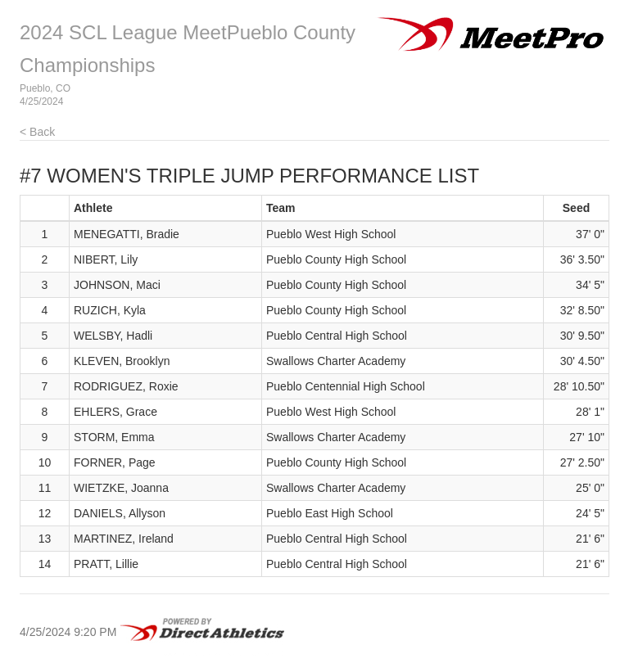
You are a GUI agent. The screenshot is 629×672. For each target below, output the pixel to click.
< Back (37, 132)
